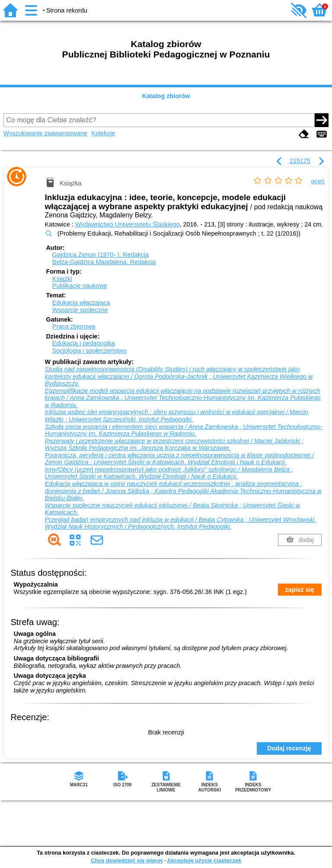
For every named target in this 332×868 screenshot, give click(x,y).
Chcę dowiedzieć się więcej (127, 860)
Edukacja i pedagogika (84, 343)
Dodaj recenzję (289, 748)
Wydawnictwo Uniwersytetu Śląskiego (127, 224)
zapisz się (300, 590)
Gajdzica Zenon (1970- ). (101, 255)
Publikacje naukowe (80, 286)
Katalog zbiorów (166, 96)
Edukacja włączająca (81, 303)
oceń (318, 181)
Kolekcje (103, 133)
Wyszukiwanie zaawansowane (45, 133)
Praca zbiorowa (74, 326)
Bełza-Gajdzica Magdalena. (104, 262)
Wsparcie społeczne (80, 310)
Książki (62, 279)
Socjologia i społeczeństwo (89, 351)
